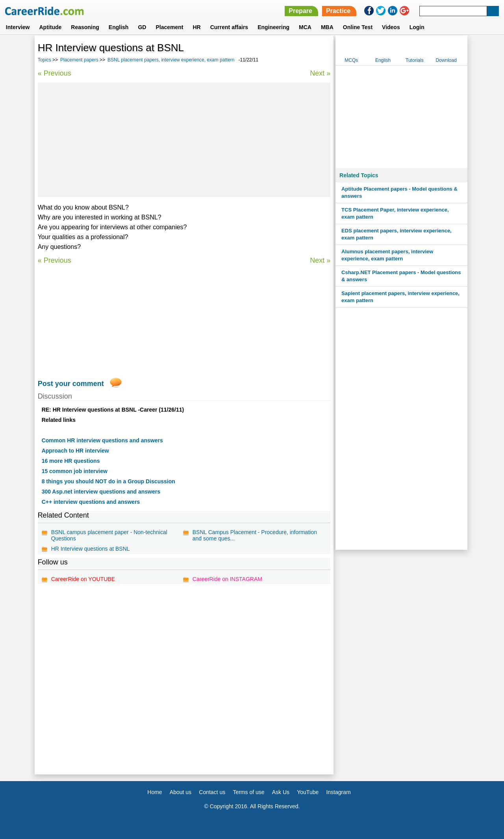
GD (142, 27)
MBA (327, 27)
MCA (305, 27)
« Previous (55, 73)
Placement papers (79, 60)
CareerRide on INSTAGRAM (227, 579)
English (119, 27)
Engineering (273, 27)
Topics (44, 60)
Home (155, 792)
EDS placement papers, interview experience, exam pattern (397, 234)
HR (196, 27)
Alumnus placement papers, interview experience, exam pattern (387, 255)
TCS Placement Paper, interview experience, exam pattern (395, 213)
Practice (338, 11)
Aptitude (51, 27)
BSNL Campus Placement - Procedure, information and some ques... (255, 535)
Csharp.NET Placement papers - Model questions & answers (401, 276)
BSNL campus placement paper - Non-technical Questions (109, 535)
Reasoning (85, 27)
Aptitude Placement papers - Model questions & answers (399, 192)
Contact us (212, 792)
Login (417, 27)
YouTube (308, 792)
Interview (18, 27)
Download (446, 60)
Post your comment (71, 384)
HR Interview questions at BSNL (91, 549)
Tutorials (415, 60)
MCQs (351, 60)
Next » (320, 73)
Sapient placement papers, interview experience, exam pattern (400, 297)
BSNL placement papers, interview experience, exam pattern (171, 60)
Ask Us (281, 792)
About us (181, 792)
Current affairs (229, 27)
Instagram (338, 792)
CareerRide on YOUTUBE (83, 579)
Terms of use (248, 792)
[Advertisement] (184, 140)
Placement (169, 27)
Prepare (300, 11)
